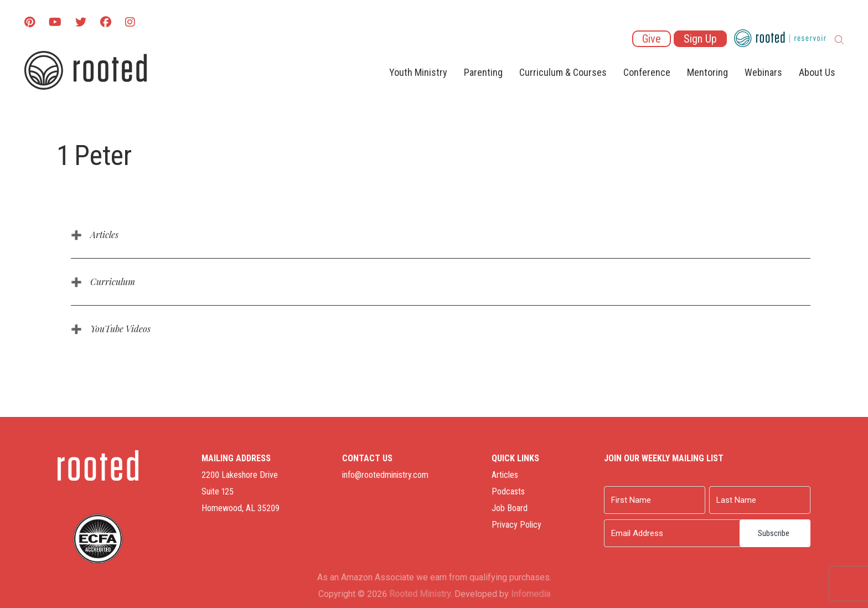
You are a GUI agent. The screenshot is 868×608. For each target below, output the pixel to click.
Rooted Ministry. (421, 594)
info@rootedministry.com (385, 475)
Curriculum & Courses (563, 72)
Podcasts (508, 491)
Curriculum (113, 282)
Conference (647, 72)
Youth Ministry (418, 72)
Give (652, 39)
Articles (104, 235)
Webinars (763, 72)
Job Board (510, 508)
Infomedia (531, 594)
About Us (817, 72)
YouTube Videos (120, 329)
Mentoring (707, 72)
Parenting (483, 72)
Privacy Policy (516, 525)
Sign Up (700, 39)
